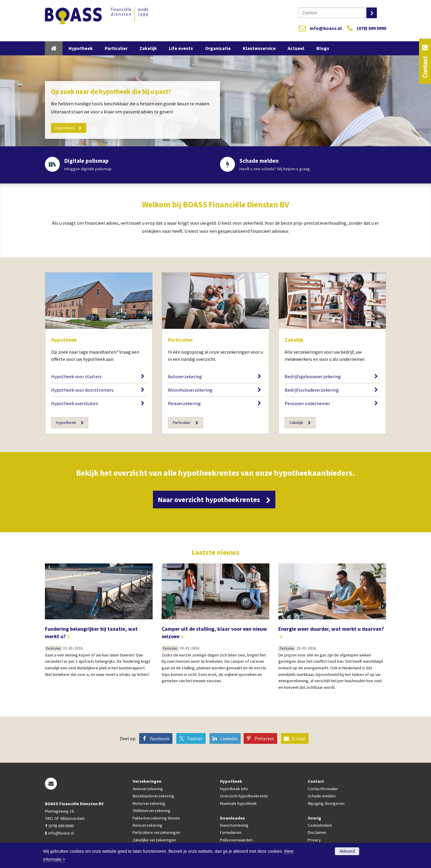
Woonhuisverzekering (190, 390)
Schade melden (322, 796)
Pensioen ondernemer (307, 403)
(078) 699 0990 (371, 28)
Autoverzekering (185, 376)
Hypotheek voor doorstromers (82, 390)
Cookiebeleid (320, 826)
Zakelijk (294, 340)
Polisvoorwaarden (236, 840)
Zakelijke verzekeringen (154, 840)
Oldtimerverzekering (151, 811)
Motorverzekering (149, 804)
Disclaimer (317, 833)
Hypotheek (64, 340)
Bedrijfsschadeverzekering (312, 390)
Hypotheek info (234, 789)
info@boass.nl (326, 28)
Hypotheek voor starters (76, 376)
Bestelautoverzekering (153, 796)
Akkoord (347, 851)
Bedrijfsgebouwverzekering (313, 376)
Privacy (314, 840)
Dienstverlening (234, 826)
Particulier (180, 340)
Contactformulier (323, 789)
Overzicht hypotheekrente (244, 796)
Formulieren (231, 833)
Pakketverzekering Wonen (156, 818)
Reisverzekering (184, 403)
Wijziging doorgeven (326, 804)
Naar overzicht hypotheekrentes (210, 500)
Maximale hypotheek (238, 804)
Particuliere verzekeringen (156, 833)
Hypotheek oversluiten (75, 403)
